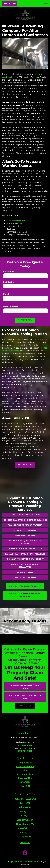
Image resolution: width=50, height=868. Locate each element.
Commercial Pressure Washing (25, 525)
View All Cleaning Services (25, 586)
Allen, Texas (25, 465)
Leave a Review (25, 767)
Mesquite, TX (25, 837)
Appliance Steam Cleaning (25, 515)
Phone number (11, 307)
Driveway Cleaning (25, 536)
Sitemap (25, 782)
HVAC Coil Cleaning (25, 577)
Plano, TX (25, 816)
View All (25, 843)
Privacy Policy (25, 774)
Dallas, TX (25, 803)
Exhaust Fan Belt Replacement (25, 549)
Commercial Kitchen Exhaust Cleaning (25, 520)
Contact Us (9, 4)
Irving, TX (25, 812)
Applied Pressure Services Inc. (25, 861)
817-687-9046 (25, 745)
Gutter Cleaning (25, 572)
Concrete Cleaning (25, 530)
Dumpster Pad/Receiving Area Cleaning (25, 542)
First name (9, 272)
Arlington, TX (25, 807)
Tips (25, 770)
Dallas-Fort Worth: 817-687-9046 (25, 687)
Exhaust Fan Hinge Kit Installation (25, 554)
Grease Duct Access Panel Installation (25, 566)
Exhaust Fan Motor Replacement (25, 559)
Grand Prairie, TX (25, 820)
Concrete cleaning (16, 220)
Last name (9, 282)
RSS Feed (25, 786)
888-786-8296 (25, 751)
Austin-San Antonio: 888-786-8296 (25, 697)
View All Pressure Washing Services (25, 595)
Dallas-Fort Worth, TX (25, 799)
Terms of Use (25, 778)
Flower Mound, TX (25, 824)
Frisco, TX (25, 833)
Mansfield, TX (25, 828)
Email (7, 294)
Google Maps (25, 763)
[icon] (25, 853)
